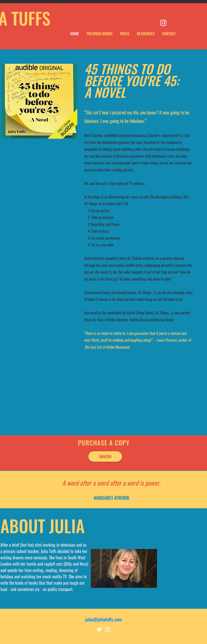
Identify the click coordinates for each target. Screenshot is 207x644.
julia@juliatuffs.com (103, 619)
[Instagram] (163, 23)
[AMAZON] (105, 457)
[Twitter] (99, 629)
